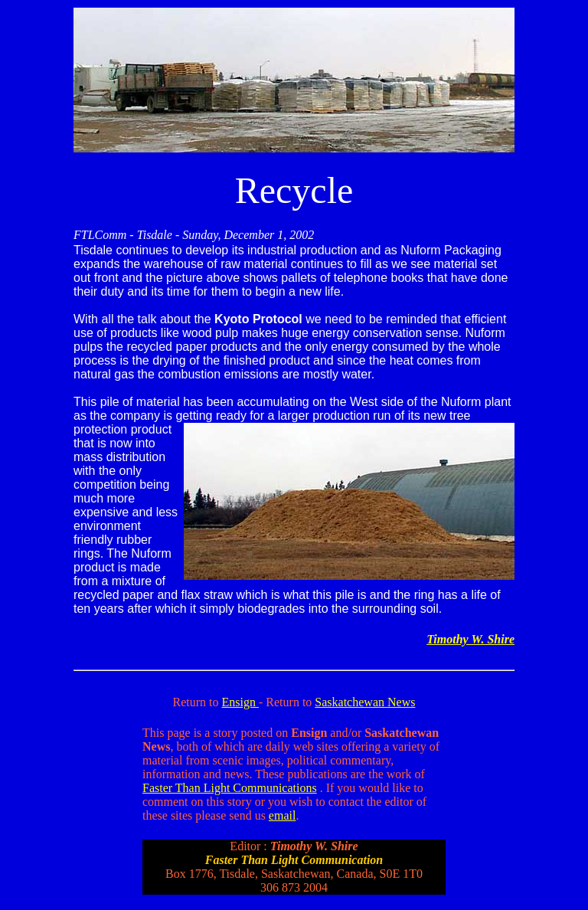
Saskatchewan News (365, 702)
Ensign (240, 702)
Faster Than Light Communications (230, 788)
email (283, 815)
